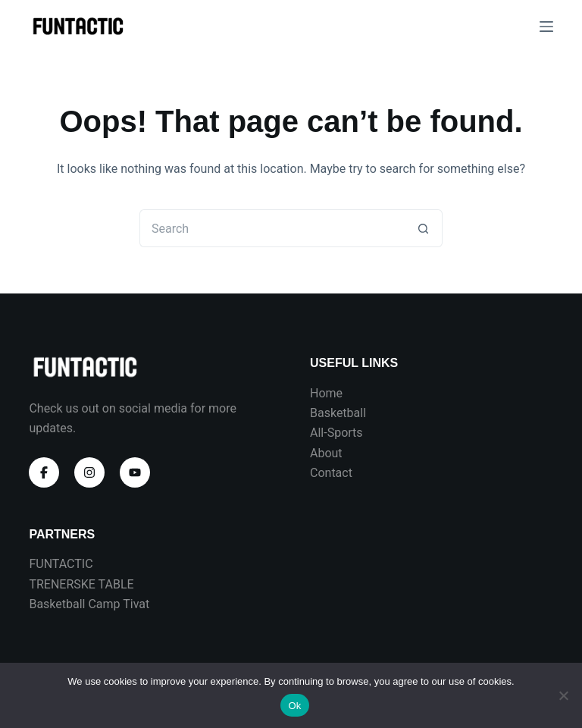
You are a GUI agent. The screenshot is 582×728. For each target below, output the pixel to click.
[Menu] (546, 27)
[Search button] (424, 228)
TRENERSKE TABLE (81, 584)
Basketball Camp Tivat (89, 604)
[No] (563, 695)
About (326, 453)
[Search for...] (272, 228)
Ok (294, 706)
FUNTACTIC (61, 564)
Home (326, 393)
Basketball (338, 413)
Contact (331, 473)
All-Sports (336, 433)
